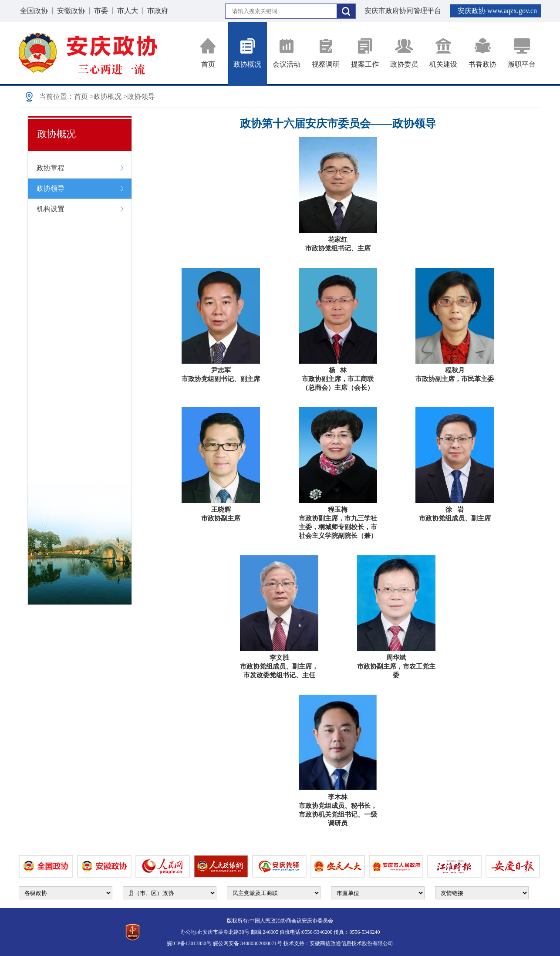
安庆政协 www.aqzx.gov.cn (497, 11)
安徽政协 (71, 11)
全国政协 (34, 11)
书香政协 (482, 53)
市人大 (128, 11)
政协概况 (247, 53)
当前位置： (57, 96)
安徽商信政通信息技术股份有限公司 (351, 943)
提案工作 (365, 53)
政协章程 (51, 168)
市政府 (158, 11)
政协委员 (404, 53)
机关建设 (443, 53)
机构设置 (51, 209)
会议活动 (287, 53)
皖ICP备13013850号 (189, 943)
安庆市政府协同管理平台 (403, 11)
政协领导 (51, 188)
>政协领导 (139, 96)
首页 (208, 53)
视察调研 (326, 53)
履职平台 (522, 53)
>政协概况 (106, 96)
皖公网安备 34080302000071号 (248, 943)
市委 (101, 11)
